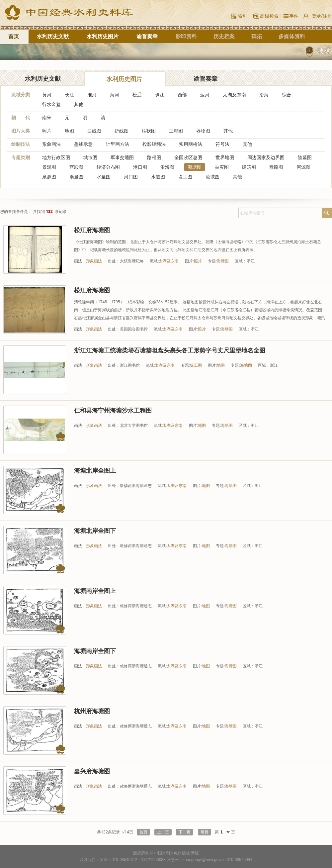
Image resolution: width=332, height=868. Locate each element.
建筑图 (249, 167)
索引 (243, 16)
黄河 (47, 95)
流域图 (212, 177)
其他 (79, 104)
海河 (115, 95)
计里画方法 (118, 144)
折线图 (122, 131)
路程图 (154, 157)
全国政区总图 (188, 157)
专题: (212, 261)
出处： (114, 261)
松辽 (137, 95)
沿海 (264, 95)
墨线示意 (83, 144)
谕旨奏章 (147, 36)
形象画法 (51, 144)
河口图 (131, 177)
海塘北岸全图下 (95, 530)
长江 (69, 95)
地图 (69, 131)
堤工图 (185, 177)
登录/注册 (322, 16)
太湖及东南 (234, 95)
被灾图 (222, 167)
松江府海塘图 (92, 230)
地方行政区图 (56, 157)
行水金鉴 (51, 104)
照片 (47, 131)
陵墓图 (305, 157)
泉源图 (49, 177)
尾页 (205, 832)
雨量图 (76, 177)
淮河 (92, 95)
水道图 (158, 177)
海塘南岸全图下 (95, 651)
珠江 (160, 95)
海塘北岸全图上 (95, 470)
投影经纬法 (154, 144)
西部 (182, 95)
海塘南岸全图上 (95, 591)
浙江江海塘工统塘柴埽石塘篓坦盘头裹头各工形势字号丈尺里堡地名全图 (170, 350)
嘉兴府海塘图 (92, 771)
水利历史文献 (53, 36)
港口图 (140, 167)
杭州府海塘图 (92, 711)
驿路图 (276, 167)
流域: (154, 261)
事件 (293, 16)
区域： (241, 261)
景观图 (49, 167)
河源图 (303, 167)
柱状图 (149, 131)
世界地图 (225, 157)
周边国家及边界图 (266, 157)
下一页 (185, 832)
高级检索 (269, 16)
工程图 (176, 131)
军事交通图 (122, 157)
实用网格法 (191, 144)
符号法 (222, 144)
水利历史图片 (103, 36)
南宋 (47, 117)
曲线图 (94, 131)
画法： (80, 261)
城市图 (90, 157)
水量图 (104, 177)
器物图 (203, 131)
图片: (189, 261)
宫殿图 (76, 167)
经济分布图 (108, 167)
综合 (287, 95)
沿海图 (167, 167)
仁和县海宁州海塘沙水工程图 (113, 410)
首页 (14, 36)
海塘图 (195, 167)
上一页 (163, 832)
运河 (205, 95)
